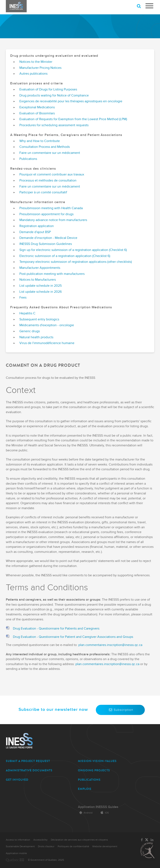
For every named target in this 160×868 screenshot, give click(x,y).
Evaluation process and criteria (37, 84)
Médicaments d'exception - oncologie (47, 325)
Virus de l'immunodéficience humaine (47, 343)
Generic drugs (30, 331)
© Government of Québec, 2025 (46, 860)
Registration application (37, 226)
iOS (104, 813)
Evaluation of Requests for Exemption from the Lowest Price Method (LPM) (73, 119)
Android (85, 813)
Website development (105, 846)
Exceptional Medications (37, 107)
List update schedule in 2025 (41, 286)
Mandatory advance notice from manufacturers (53, 220)
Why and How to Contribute (40, 141)
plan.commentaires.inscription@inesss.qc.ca (110, 645)
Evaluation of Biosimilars (37, 114)
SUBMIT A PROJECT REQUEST (28, 761)
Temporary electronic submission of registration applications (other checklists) (76, 262)
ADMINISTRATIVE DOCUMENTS (29, 770)
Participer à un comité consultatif (43, 193)
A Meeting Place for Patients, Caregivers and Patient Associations (66, 135)
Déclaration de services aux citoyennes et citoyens (79, 840)
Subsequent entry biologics (39, 320)
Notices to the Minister (36, 62)
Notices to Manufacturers (38, 280)
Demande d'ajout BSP (35, 232)
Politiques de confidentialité (73, 846)
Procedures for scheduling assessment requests (54, 125)
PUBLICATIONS (89, 780)
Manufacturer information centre (38, 202)
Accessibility (40, 840)
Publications (28, 159)
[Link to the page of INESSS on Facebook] (142, 840)
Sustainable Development (20, 846)
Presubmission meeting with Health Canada (51, 208)
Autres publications (33, 74)
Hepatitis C (27, 314)
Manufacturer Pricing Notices (40, 68)
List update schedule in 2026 (41, 292)
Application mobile (16, 853)
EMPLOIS (85, 789)
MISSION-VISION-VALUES (97, 761)
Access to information (18, 840)
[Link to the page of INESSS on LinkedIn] (152, 840)
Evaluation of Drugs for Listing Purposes (48, 90)
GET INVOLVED (17, 780)
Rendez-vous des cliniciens (33, 169)
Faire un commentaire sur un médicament (50, 153)
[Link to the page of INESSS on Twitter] (147, 840)
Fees (23, 298)
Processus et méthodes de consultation (48, 181)
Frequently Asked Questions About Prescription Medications (61, 307)
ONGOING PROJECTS (94, 770)
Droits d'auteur (46, 846)
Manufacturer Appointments (40, 268)
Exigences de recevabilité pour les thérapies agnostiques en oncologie (71, 101)
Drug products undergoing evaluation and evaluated (54, 56)
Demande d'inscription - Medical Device (48, 238)
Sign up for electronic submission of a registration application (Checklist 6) (73, 250)
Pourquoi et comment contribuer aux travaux (52, 175)
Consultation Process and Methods (45, 147)
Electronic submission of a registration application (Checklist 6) (65, 256)
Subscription (120, 710)
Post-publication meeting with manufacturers (52, 274)
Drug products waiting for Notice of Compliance (54, 96)
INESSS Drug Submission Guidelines (46, 244)
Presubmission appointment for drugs (46, 214)
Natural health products (36, 337)
